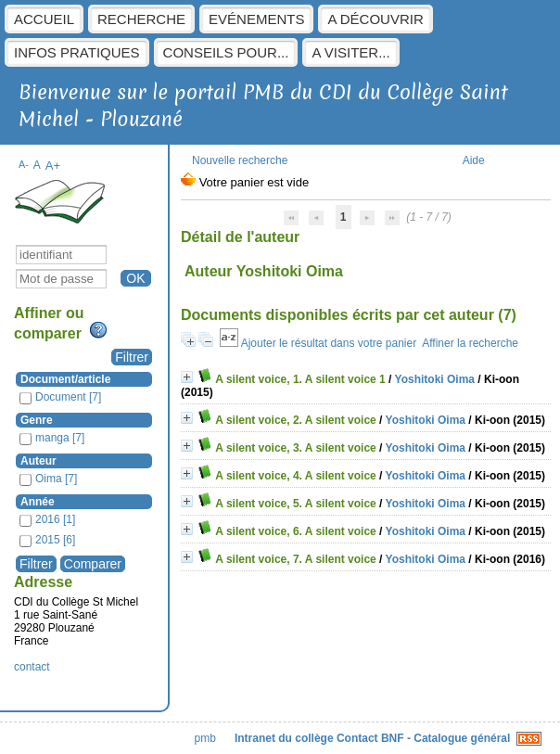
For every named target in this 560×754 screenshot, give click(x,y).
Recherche (141, 19)
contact (32, 667)
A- (24, 164)
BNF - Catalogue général (445, 738)
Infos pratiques (77, 52)
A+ (53, 166)
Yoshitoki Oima (435, 379)
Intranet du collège (284, 738)
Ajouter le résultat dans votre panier (329, 343)
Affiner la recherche (470, 343)
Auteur (38, 461)
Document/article (65, 379)
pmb (205, 738)
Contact (357, 738)
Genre (37, 420)
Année (38, 502)
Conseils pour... (226, 52)
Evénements (256, 19)
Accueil (44, 19)
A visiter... (350, 52)
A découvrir (375, 19)
